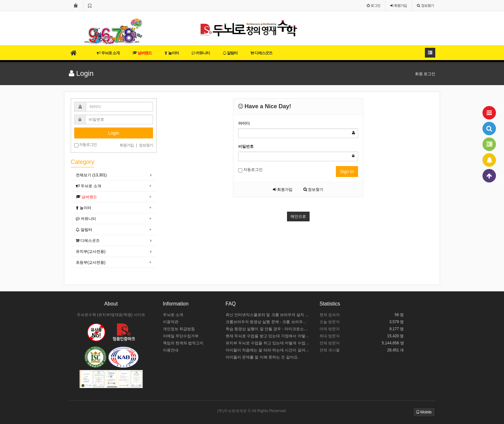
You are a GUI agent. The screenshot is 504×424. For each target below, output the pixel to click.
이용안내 (171, 350)
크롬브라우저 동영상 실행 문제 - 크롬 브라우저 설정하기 (268, 322)
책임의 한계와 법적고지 (183, 343)
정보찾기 (313, 190)
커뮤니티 (201, 53)
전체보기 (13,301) (91, 175)
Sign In (347, 172)
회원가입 (283, 190)
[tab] (114, 175)
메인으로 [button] (298, 216)
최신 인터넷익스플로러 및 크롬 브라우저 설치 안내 (268, 315)
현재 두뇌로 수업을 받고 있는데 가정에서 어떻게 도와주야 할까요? (268, 336)
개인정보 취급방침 (179, 329)
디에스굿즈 (261, 53)
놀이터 (171, 53)
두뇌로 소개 (108, 53)
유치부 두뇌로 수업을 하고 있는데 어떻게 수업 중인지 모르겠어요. (268, 343)
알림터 (230, 53)
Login (113, 133)
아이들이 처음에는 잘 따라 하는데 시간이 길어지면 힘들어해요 (268, 350)
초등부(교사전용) (91, 262)
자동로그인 (250, 170)
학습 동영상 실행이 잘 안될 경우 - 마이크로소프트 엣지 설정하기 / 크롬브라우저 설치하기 (268, 329)
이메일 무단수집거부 (181, 336)
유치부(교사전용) (91, 252)
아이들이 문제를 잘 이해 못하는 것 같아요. (262, 357)
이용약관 (171, 322)
